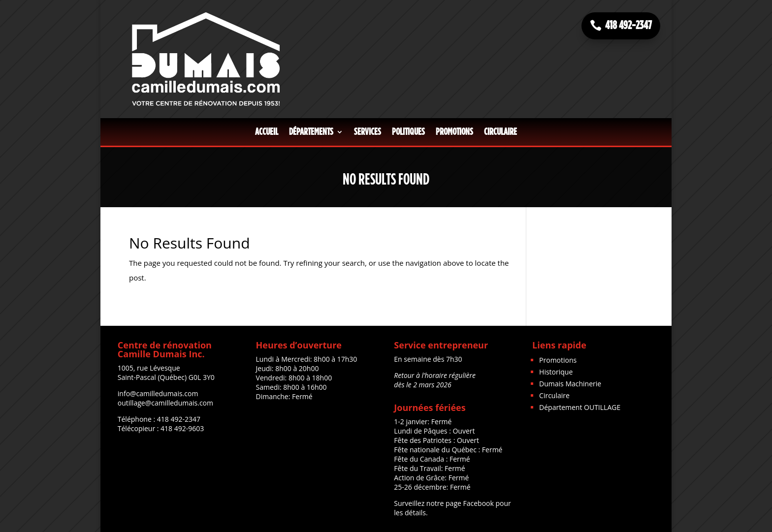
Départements (311, 132)
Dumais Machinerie (570, 384)
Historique (556, 372)
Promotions (454, 132)
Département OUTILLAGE (580, 407)
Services (368, 132)
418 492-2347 (628, 26)
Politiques (408, 132)
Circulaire (500, 132)
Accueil (267, 132)
